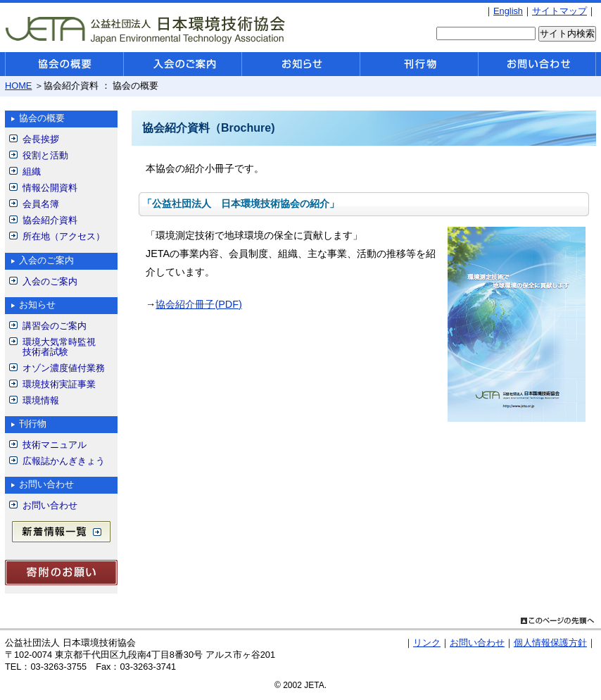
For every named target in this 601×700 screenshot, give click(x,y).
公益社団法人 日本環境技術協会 (146, 29)
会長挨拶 (41, 139)
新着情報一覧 (61, 532)
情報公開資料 (50, 188)
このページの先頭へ (557, 619)
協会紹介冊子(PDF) (198, 304)
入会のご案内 (50, 281)
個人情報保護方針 (550, 643)
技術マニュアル (55, 445)
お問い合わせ (50, 505)
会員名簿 (41, 204)
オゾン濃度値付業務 (64, 368)
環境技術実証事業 (59, 384)
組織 (32, 171)
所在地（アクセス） (64, 236)
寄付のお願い (61, 573)
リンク (427, 643)
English (508, 11)
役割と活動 (45, 155)
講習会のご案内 (55, 326)
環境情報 (41, 400)
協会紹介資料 (50, 220)
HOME (18, 86)
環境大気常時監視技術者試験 (59, 347)
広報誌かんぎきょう (64, 461)
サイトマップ (559, 11)
